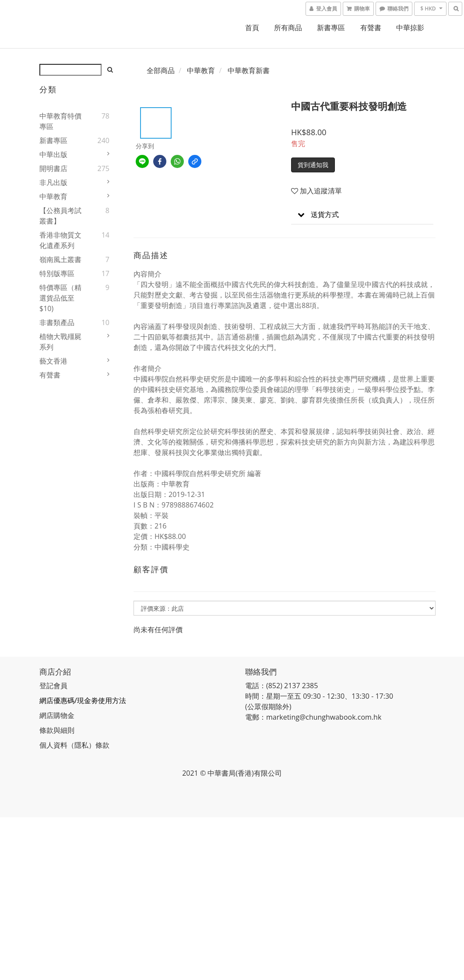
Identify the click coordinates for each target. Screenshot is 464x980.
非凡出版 (53, 182)
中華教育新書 (249, 70)
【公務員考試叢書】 (60, 216)
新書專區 (331, 28)
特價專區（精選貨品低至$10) (60, 298)
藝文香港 (53, 361)
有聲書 (371, 28)
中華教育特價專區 (60, 121)
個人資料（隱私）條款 (74, 745)
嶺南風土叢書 (60, 259)
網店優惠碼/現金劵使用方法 (83, 700)
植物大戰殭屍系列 (60, 342)
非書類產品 (57, 322)
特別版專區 (57, 273)
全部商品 (161, 70)
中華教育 (53, 196)
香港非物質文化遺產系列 (60, 240)
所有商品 (288, 28)
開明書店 (53, 168)
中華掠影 (410, 28)
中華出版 (53, 154)
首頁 (252, 28)
